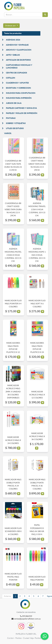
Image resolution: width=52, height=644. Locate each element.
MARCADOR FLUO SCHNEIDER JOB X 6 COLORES (13, 531)
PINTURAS (11, 118)
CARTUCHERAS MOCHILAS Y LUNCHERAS (19, 66)
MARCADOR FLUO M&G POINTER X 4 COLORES (13, 304)
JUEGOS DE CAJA (14, 103)
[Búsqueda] (45, 15)
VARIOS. (8, 133)
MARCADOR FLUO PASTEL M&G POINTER (13, 577)
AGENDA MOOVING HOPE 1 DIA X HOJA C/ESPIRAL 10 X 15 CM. (37, 255)
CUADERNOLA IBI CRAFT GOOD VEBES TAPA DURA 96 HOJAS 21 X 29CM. (13, 209)
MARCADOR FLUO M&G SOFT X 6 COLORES (37, 304)
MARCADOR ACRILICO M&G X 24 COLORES (13, 440)
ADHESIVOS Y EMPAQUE (17, 45)
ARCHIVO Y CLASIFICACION (19, 50)
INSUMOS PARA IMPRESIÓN (19, 98)
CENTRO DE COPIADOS (17, 73)
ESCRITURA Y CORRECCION (18, 88)
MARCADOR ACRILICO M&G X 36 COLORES (37, 436)
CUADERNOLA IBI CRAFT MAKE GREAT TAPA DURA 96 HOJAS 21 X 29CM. (37, 164)
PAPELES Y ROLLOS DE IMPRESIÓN (22, 113)
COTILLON (11, 78)
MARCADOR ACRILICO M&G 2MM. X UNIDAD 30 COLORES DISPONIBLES (13, 392)
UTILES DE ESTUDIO (15, 128)
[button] (11, 26)
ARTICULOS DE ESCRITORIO (18, 60)
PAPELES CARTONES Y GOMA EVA (21, 108)
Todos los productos (13, 33)
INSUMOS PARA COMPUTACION (21, 93)
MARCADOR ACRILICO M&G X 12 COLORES (37, 395)
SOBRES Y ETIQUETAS (16, 123)
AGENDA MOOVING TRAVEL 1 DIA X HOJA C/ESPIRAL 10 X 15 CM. (37, 209)
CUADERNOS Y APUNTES (17, 83)
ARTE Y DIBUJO (13, 55)
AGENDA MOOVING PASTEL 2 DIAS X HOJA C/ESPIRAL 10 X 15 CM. (13, 255)
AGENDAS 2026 (13, 40)
